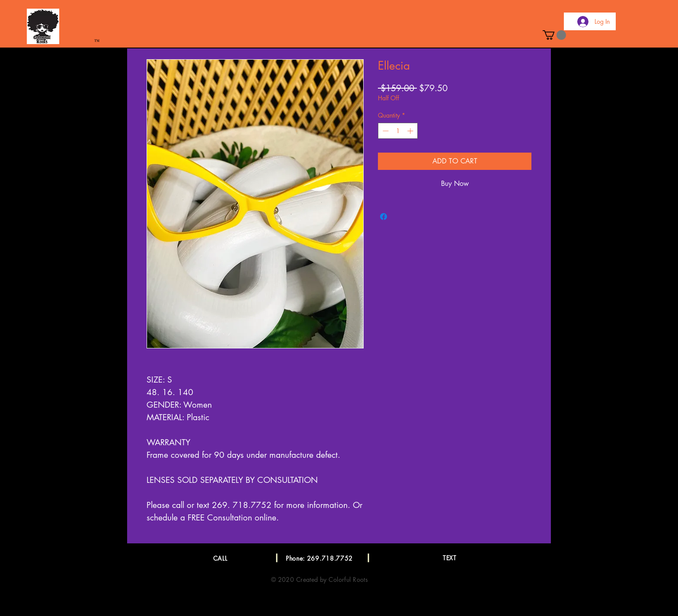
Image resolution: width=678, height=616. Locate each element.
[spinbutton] (398, 131)
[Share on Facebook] (384, 217)
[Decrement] (385, 131)
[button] (554, 35)
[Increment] (411, 131)
